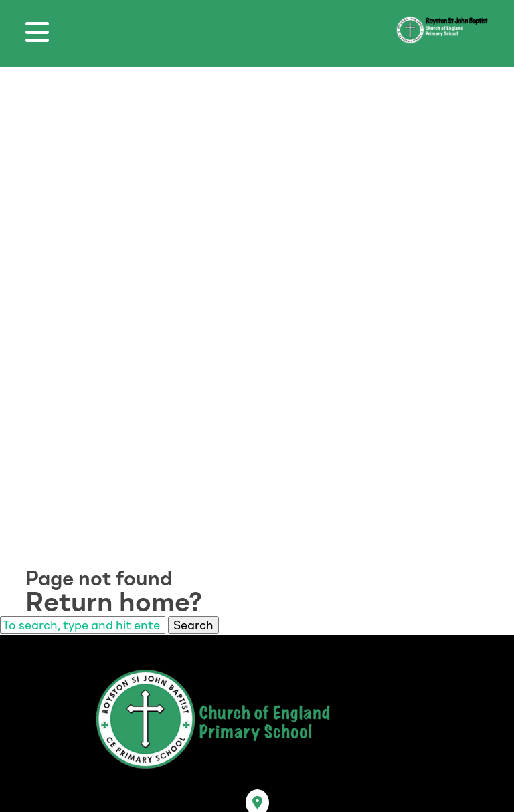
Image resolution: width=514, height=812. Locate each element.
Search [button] (193, 625)
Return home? (114, 602)
